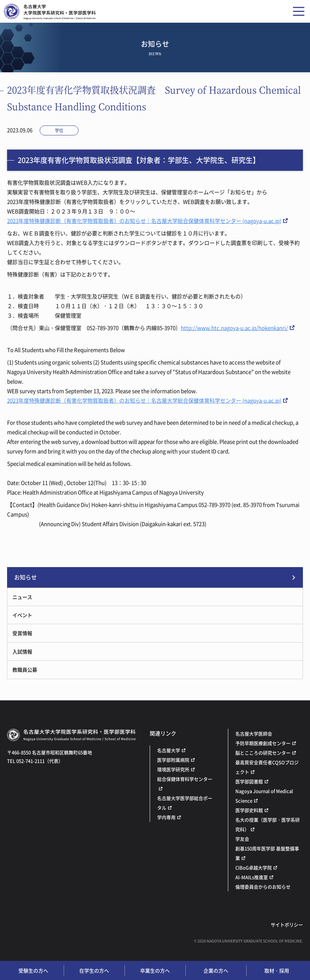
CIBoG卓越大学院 (254, 867)
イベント (22, 615)
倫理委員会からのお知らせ (263, 887)
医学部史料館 (249, 810)
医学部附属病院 (173, 760)
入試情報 (22, 651)
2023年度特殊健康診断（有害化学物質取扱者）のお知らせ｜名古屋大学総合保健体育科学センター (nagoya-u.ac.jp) (144, 221)
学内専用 (166, 817)
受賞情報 (22, 633)
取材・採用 (277, 970)
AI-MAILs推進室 (252, 877)
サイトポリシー (287, 925)
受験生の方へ (33, 970)
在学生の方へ (94, 970)
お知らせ (25, 577)
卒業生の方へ (155, 970)
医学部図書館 (249, 781)
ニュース (22, 597)
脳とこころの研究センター (263, 753)
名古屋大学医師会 (254, 733)
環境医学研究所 (173, 769)
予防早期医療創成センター (263, 743)
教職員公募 (25, 670)
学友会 (242, 839)
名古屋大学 (169, 750)
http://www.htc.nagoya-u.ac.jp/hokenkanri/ (234, 328)
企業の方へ (216, 970)
